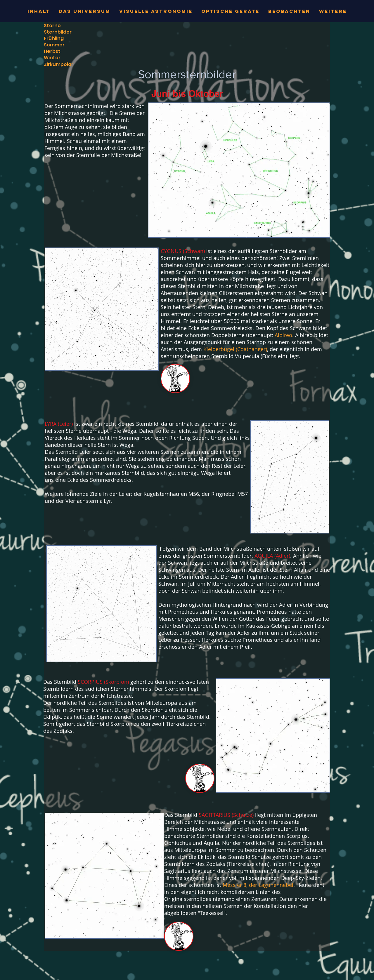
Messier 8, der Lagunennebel (258, 885)
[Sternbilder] (69, 32)
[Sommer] (69, 45)
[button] (175, 379)
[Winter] (69, 58)
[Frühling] (54, 39)
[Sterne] (69, 26)
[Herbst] (52, 51)
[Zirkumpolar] (69, 64)
